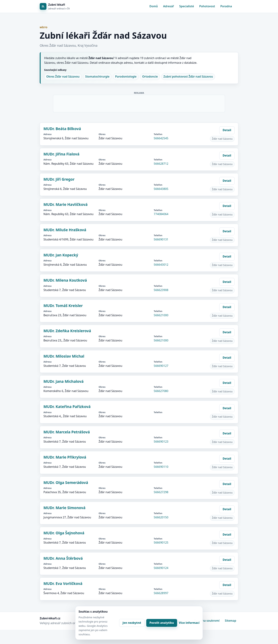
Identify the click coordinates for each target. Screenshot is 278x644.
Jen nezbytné (132, 623)
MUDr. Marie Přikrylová (65, 457)
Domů (154, 6)
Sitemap (230, 621)
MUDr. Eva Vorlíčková (63, 583)
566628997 (161, 593)
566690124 (161, 568)
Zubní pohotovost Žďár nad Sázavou (188, 76)
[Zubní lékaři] (55, 6)
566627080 (161, 391)
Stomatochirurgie (97, 76)
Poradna (226, 6)
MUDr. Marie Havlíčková (66, 204)
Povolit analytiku (162, 623)
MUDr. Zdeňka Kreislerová (67, 331)
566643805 (161, 189)
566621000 (161, 315)
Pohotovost (207, 6)
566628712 (161, 164)
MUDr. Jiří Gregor (59, 179)
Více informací (189, 623)
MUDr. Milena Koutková (65, 280)
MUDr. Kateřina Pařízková (67, 407)
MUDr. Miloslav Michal (64, 356)
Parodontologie (126, 76)
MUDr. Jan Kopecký (61, 255)
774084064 (161, 214)
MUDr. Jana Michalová (63, 381)
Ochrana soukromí (207, 621)
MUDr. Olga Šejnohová (64, 533)
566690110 (161, 467)
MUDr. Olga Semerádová (66, 483)
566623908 (161, 290)
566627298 (161, 492)
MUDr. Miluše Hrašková (65, 230)
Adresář (169, 6)
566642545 (161, 138)
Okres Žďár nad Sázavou (63, 76)
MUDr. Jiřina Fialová (61, 154)
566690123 (161, 442)
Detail (227, 130)
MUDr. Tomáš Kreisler (63, 306)
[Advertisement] (139, 103)
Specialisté (187, 6)
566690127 (161, 366)
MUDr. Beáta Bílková (62, 129)
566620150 (161, 517)
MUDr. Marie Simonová (64, 508)
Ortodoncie (150, 76)
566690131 (161, 239)
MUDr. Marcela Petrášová (67, 432)
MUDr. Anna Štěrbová (63, 558)
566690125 (161, 542)
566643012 (161, 265)
